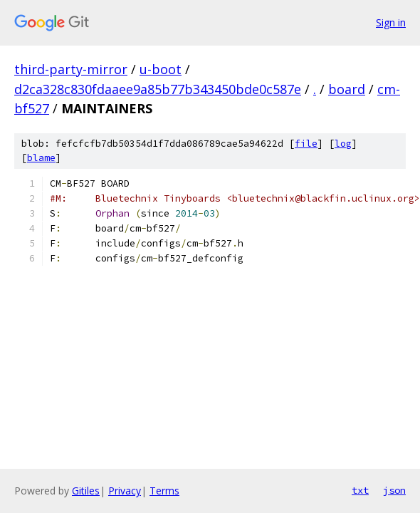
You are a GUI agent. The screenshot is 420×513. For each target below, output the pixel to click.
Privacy (125, 491)
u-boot (161, 69)
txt (360, 490)
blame (41, 158)
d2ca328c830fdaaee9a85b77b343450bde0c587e (158, 89)
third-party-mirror (71, 69)
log (343, 144)
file (306, 144)
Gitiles (86, 491)
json (394, 490)
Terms (164, 491)
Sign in (391, 22)
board (347, 89)
